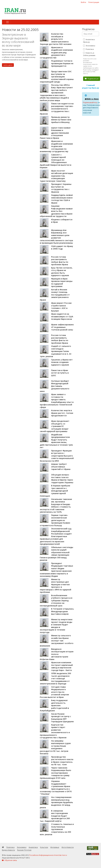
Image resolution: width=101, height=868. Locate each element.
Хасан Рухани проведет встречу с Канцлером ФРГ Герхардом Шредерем (62, 718)
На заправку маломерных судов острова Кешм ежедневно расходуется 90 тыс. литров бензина (55, 747)
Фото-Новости (68, 847)
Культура (44, 847)
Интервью (55, 847)
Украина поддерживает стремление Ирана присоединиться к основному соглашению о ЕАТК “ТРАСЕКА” (56, 788)
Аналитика (33, 847)
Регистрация (94, 2)
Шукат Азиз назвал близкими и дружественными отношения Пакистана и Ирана (55, 133)
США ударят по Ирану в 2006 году (62, 247)
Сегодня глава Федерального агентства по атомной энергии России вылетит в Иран (54, 692)
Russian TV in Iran (24, 850)
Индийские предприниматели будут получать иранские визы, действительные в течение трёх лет (56, 441)
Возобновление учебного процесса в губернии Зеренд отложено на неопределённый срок (56, 600)
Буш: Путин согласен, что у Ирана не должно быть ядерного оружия (62, 272)
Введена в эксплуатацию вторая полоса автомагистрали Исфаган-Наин (57, 654)
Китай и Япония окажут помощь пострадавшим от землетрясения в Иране (55, 295)
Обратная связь (9, 860)
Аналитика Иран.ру (89, 41)
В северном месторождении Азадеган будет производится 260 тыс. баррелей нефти (55, 816)
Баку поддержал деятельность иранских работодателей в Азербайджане (54, 705)
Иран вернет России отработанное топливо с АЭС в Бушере (61, 307)
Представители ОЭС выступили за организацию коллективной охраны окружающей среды (57, 77)
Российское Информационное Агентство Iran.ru (48, 855)
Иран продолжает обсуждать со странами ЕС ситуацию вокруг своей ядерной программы (55, 426)
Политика (88, 49)
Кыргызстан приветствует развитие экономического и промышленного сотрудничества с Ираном (55, 731)
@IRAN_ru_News (92, 99)
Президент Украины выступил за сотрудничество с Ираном (61, 188)
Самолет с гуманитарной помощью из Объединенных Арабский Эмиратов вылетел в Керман (56, 161)
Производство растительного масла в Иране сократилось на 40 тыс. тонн (62, 761)
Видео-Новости (8, 850)
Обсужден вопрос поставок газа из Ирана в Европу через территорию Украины (62, 479)
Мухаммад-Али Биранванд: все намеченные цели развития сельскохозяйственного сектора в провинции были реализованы (56, 237)
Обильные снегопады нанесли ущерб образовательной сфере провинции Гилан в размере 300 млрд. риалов (56, 554)
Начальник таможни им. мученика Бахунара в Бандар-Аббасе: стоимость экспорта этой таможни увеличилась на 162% (56, 506)
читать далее (8, 65)
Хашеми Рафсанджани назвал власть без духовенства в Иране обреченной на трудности (56, 211)
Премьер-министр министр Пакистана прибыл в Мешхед (61, 120)
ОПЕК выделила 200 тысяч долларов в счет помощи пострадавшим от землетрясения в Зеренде (55, 678)
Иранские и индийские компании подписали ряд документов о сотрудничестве (56, 52)
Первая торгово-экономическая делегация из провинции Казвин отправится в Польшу (55, 520)
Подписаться (92, 79)
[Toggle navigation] (7, 22)
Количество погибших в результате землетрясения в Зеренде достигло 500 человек (56, 39)
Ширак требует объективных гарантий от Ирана (61, 467)
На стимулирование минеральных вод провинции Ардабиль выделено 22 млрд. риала (56, 802)
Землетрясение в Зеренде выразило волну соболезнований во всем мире (18, 40)
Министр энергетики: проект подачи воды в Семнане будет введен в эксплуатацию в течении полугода (56, 626)
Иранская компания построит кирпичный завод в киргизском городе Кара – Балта (62, 666)
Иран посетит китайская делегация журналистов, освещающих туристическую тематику (56, 176)
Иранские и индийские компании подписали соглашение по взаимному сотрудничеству (56, 146)
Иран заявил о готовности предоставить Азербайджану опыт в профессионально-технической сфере (57, 401)
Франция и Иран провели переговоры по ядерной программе (62, 282)
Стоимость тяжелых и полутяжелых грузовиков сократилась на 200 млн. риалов (57, 829)
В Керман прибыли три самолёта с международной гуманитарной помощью (55, 491)
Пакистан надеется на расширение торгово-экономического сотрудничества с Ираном (57, 109)
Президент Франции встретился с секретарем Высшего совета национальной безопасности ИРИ (57, 456)
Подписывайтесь (90, 102)
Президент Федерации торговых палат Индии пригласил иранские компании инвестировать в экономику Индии (56, 570)
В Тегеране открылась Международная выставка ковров (62, 611)
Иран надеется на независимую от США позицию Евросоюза (62, 316)
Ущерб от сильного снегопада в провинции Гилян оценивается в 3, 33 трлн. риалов (56, 351)
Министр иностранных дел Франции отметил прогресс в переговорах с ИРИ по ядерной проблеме (55, 586)
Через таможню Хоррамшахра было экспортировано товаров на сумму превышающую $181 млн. (55, 773)
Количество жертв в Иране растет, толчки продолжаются (62, 413)
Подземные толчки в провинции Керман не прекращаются (62, 63)
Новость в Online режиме (89, 54)
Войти (83, 2)
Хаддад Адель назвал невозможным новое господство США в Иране (62, 199)
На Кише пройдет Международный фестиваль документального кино (55, 386)
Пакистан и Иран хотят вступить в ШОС (60, 373)
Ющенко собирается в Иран (62, 221)
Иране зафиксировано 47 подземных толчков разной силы (62, 327)
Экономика (89, 46)
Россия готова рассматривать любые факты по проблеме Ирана (60, 261)
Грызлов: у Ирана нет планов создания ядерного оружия (62, 362)
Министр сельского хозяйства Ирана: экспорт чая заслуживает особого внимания (57, 641)
